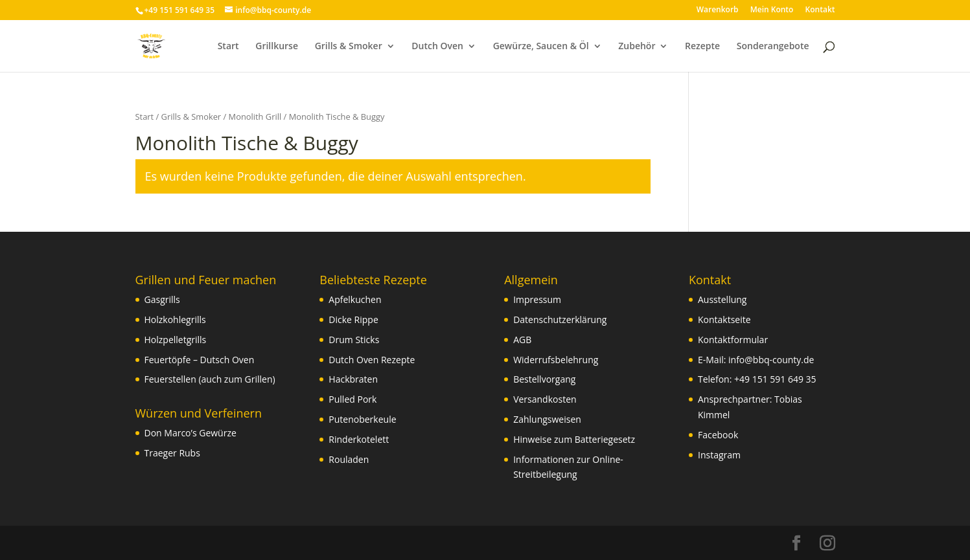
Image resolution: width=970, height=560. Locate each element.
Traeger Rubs (172, 453)
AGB (522, 340)
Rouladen (349, 459)
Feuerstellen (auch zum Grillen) (210, 379)
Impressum (537, 299)
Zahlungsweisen (547, 419)
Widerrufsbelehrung (556, 360)
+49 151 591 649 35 (775, 379)
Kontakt (820, 10)
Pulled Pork (352, 399)
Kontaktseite (724, 319)
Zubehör (637, 47)
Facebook (718, 435)
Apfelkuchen (355, 299)
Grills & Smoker (349, 47)
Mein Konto (772, 10)
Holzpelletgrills (176, 340)
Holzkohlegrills (175, 319)
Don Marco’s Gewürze (191, 433)
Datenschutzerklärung (560, 319)
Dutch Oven (437, 47)
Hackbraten (353, 379)
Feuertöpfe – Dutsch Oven (200, 360)
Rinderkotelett (359, 439)
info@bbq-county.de (771, 360)
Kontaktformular (733, 340)
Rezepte (702, 47)
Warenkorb (718, 10)
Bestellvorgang (544, 379)
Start (228, 47)
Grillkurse (277, 47)
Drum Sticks (354, 340)
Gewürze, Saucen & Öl (541, 47)
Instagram (719, 455)
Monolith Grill (255, 117)
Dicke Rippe (353, 319)
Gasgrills (162, 299)
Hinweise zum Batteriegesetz (574, 439)
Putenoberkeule (362, 419)
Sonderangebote (773, 47)
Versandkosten (545, 399)
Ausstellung (722, 299)
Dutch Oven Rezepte (372, 360)
